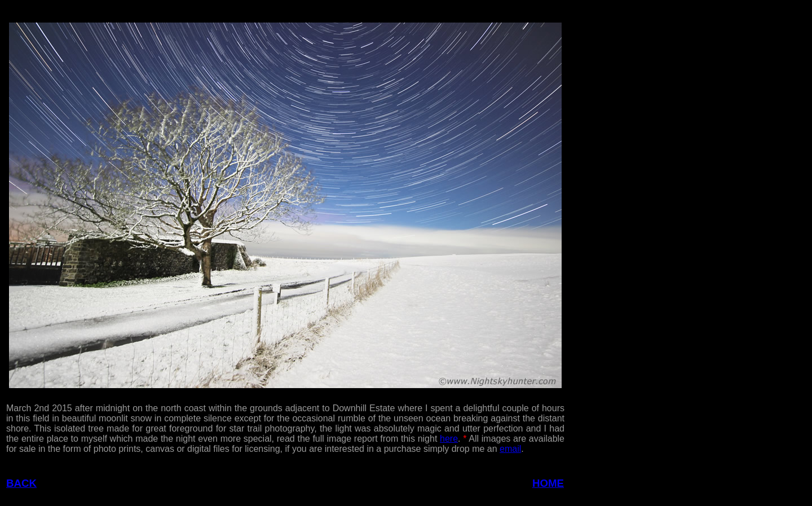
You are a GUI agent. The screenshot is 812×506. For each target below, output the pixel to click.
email (510, 449)
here (449, 439)
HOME (548, 483)
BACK (21, 483)
